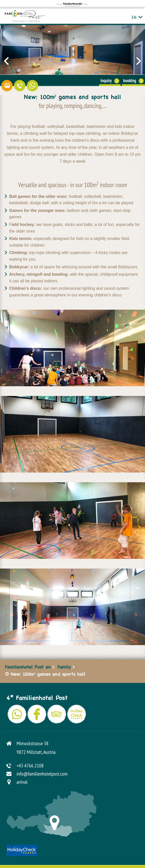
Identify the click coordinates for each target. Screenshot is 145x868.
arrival (22, 782)
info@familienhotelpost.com (42, 774)
